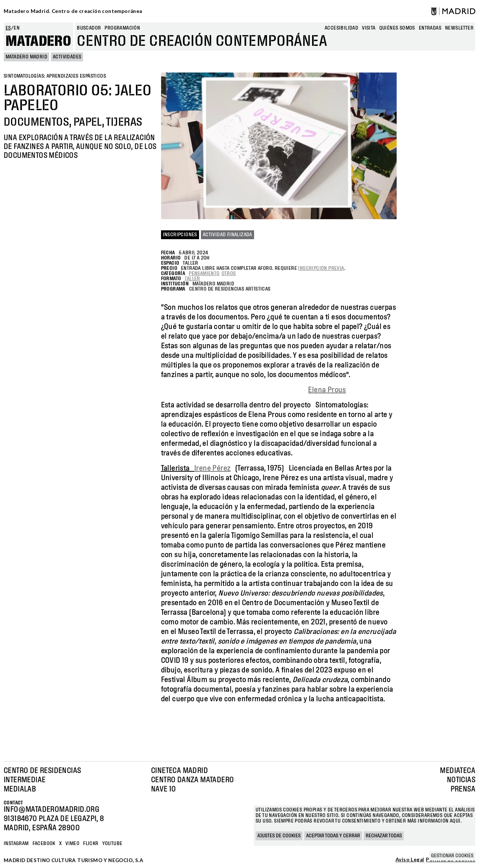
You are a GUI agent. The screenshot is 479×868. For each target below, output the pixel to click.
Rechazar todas (384, 836)
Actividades (67, 57)
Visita (369, 28)
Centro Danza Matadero (192, 780)
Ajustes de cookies (279, 836)
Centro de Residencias (42, 771)
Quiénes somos (397, 28)
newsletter (459, 28)
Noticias (461, 780)
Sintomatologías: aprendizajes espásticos (55, 76)
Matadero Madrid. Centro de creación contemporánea (73, 11)
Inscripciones (180, 235)
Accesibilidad (341, 28)
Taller (192, 279)
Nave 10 (164, 789)
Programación (122, 28)
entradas (430, 28)
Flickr (91, 844)
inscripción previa (321, 268)
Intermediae (25, 780)
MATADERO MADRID (26, 57)
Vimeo (72, 844)
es (8, 28)
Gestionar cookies (452, 856)
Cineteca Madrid (179, 771)
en (17, 28)
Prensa (463, 789)
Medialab (20, 789)
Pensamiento (204, 274)
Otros (229, 274)
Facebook (44, 844)
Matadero (38, 41)
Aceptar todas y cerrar (333, 836)
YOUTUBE (112, 844)
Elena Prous (327, 390)
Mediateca (458, 771)
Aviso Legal (410, 860)
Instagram (16, 844)
